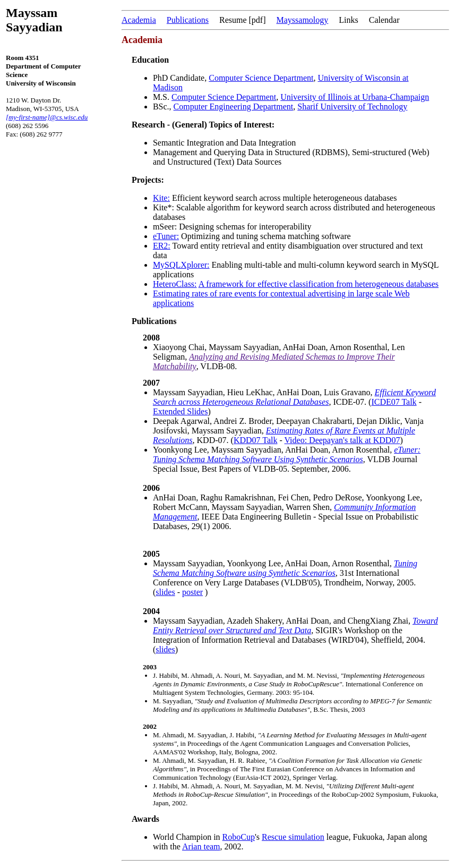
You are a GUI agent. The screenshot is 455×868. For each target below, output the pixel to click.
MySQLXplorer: (181, 265)
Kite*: (164, 207)
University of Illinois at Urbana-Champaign (355, 97)
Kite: (161, 198)
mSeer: (165, 227)
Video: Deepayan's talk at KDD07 (342, 440)
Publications (188, 20)
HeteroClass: (175, 284)
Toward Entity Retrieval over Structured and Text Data (295, 626)
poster (192, 592)
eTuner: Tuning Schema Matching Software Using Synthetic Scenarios (287, 454)
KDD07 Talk (256, 440)
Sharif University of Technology (352, 107)
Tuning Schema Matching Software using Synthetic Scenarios (285, 568)
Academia (139, 20)
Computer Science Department (261, 78)
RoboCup (239, 837)
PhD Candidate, (181, 78)
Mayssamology (303, 20)
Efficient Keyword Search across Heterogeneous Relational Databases (294, 397)
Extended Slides (181, 411)
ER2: (162, 246)
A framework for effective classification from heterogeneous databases (319, 284)
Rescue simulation (293, 837)
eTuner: (166, 236)
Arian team (201, 846)
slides (165, 592)
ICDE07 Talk (394, 402)
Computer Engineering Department (234, 107)
